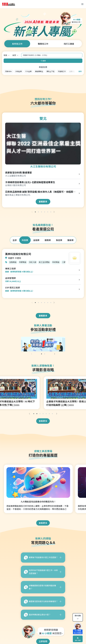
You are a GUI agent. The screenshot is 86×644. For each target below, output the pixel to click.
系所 (14, 55)
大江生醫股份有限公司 (43, 166)
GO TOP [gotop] (78, 639)
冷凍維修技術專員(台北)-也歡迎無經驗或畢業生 (30, 182)
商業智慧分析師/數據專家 (19, 173)
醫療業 (70, 240)
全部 (15, 240)
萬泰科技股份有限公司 (18, 254)
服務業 (48, 240)
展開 (80, 71)
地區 (5, 55)
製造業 (59, 240)
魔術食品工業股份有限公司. (18, 195)
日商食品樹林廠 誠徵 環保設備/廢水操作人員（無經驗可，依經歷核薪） (40, 192)
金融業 (36, 240)
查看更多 (43, 202)
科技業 (25, 240)
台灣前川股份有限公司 (16, 185)
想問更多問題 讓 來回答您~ (51, 631)
